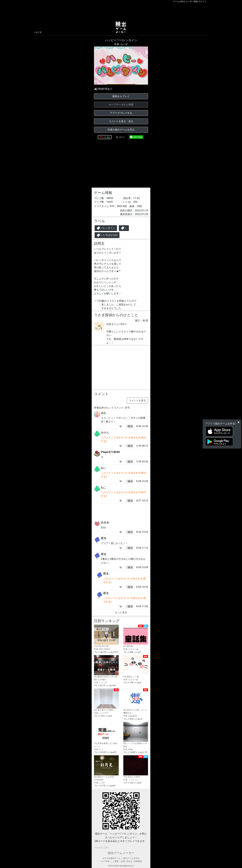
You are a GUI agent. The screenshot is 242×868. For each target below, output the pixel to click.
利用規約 (138, 861)
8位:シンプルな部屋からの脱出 (136, 735)
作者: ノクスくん (131, 780)
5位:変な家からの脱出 (106, 700)
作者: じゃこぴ (100, 682)
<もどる (38, 32)
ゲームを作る (179, 1)
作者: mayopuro (130, 716)
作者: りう (98, 749)
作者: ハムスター (101, 713)
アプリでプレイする (121, 113)
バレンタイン (106, 228)
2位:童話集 (136, 636)
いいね (106, 137)
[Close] (239, 422)
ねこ (104, 468)
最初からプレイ (121, 96)
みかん (105, 432)
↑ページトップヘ (101, 848)
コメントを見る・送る (121, 121)
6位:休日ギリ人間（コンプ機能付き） (136, 701)
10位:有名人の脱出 (136, 767)
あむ (104, 413)
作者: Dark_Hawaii (102, 649)
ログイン (203, 1)
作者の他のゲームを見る (121, 130)
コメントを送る (137, 400)
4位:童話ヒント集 (136, 666)
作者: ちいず (121, 44)
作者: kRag (128, 749)
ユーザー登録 (192, 1)
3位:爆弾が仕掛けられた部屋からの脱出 (106, 668)
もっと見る (121, 612)
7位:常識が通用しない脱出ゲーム (106, 735)
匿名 (104, 538)
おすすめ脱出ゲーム (112, 858)
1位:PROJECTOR (106, 636)
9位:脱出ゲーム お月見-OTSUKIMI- (106, 768)
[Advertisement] (121, 11)
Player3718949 (110, 452)
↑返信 (130, 426)
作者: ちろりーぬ (131, 649)
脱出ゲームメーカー (121, 853)
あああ (105, 522)
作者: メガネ (99, 783)
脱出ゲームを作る (131, 858)
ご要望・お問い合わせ (123, 861)
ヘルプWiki (105, 861)
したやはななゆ (107, 235)
